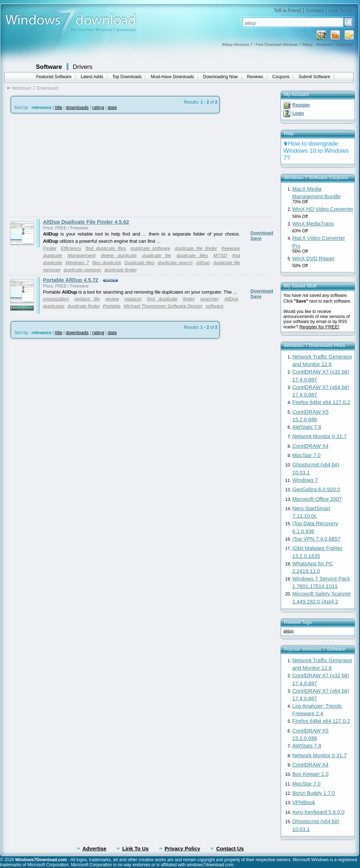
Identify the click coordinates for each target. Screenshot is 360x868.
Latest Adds (92, 77)
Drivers (83, 67)
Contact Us (230, 849)
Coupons (281, 77)
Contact (315, 10)
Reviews (255, 77)
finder (189, 299)
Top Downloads (127, 77)
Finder (50, 248)
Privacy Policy (183, 849)
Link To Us (341, 10)
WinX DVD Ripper (313, 258)
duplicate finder (121, 270)
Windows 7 (77, 263)
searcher (210, 299)
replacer (133, 299)
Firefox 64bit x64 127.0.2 (321, 402)
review (112, 299)
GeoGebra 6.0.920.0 (316, 489)
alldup (289, 631)
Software (49, 67)
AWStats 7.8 (307, 427)
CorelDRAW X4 (310, 446)
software (214, 306)
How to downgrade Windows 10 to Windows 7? (316, 151)
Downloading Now (220, 77)
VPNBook (304, 802)
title (59, 107)
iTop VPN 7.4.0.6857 (316, 539)
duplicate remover (82, 270)
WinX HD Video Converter (323, 209)
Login (298, 113)
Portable (112, 306)
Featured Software (54, 77)
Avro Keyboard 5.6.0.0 (318, 812)
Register (301, 105)
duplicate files (192, 255)
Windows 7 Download (35, 88)
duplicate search (175, 263)
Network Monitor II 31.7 (320, 436)
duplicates (54, 306)
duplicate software (150, 248)
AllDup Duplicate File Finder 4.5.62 (86, 222)
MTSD (220, 255)
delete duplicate (119, 255)
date (112, 107)
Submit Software (315, 77)
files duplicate (107, 263)
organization (56, 299)
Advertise (94, 849)
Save (256, 238)
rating (98, 107)
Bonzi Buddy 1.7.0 (314, 793)
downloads (77, 107)
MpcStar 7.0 (306, 455)
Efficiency (71, 248)
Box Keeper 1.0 (310, 774)
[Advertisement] (67, 165)
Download (262, 233)
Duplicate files (140, 263)
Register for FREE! (320, 327)
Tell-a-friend (287, 10)
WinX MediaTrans (313, 224)
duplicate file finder (196, 248)
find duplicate (162, 299)
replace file (87, 299)
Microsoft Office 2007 (317, 499)
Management (82, 255)
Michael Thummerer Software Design (163, 306)
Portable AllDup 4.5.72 (71, 280)
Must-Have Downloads (172, 77)
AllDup (203, 263)
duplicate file (157, 255)
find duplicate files (106, 248)
